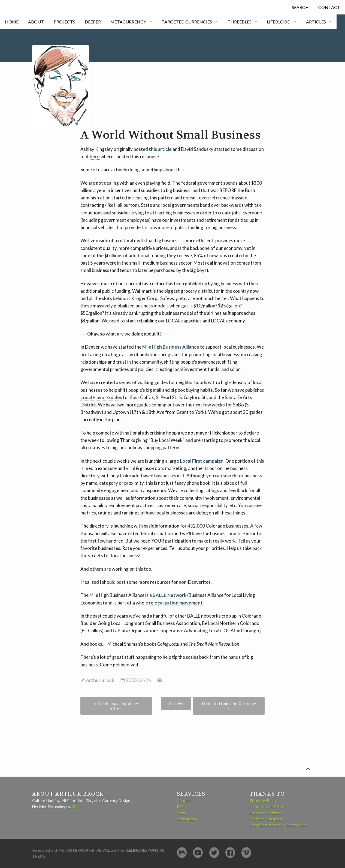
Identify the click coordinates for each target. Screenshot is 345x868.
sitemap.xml (187, 819)
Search (300, 7)
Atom (181, 813)
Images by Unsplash (266, 819)
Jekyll (104, 850)
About (36, 22)
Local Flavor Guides (101, 397)
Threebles (240, 22)
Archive (176, 703)
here (95, 156)
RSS (180, 806)
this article (160, 149)
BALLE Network (170, 595)
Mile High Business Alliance (171, 347)
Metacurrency (128, 22)
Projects (64, 22)
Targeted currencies (187, 22)
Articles (316, 22)
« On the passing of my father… (116, 706)
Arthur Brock (100, 680)
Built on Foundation (266, 813)
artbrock (78, 850)
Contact (329, 7)
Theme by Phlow (263, 800)
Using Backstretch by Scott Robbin (279, 825)
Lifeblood (279, 22)
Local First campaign (202, 461)
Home (12, 22)
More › (78, 806)
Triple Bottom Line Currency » (229, 706)
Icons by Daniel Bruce (267, 806)
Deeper (93, 22)
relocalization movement (176, 603)
